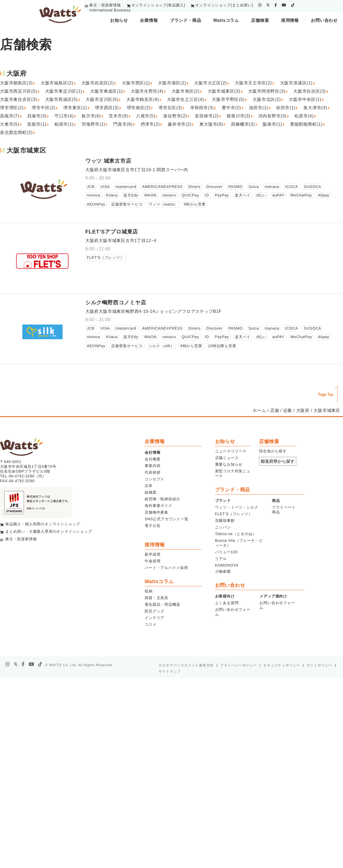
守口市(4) (64, 116)
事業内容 (152, 466)
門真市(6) (123, 124)
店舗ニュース (227, 458)
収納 (149, 591)
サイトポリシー (319, 665)
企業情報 (149, 20)
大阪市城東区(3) (224, 91)
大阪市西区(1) (136, 83)
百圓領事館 (225, 521)
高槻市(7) (10, 116)
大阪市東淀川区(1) (64, 91)
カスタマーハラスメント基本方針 (186, 665)
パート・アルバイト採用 (166, 568)
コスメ (150, 624)
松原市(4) (304, 116)
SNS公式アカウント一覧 (166, 519)
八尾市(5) (146, 116)
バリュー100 (226, 552)
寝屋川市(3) (238, 116)
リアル (221, 559)
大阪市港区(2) (172, 83)
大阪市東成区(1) (106, 91)
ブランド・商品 (186, 20)
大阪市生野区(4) (147, 91)
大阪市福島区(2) (57, 83)
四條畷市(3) (243, 124)
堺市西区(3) (107, 108)
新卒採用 (152, 554)
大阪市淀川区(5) (102, 99)
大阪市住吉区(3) (310, 91)
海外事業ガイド (158, 506)
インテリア (154, 618)
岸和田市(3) (202, 108)
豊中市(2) (231, 108)
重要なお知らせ (229, 464)
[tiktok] (293, 5)
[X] (16, 664)
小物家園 (223, 571)
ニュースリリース (231, 451)
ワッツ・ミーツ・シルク (237, 507)
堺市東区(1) (75, 108)
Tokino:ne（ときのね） (236, 534)
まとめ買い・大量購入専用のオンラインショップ (49, 531)
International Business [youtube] (110, 10)
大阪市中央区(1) (305, 99)
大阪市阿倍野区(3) (267, 91)
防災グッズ (154, 611)
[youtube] (284, 5)
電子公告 (152, 526)
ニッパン (223, 527)
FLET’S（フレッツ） (234, 514)
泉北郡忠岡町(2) (16, 132)
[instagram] (260, 5)
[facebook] (276, 5)
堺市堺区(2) (12, 108)
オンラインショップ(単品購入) (158, 5)
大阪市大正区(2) (210, 83)
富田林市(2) (207, 116)
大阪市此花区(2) (98, 83)
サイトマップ (170, 671)
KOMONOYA (227, 565)
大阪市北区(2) (267, 99)
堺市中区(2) (43, 108)
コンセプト (154, 479)
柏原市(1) (64, 124)
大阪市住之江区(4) (186, 99)
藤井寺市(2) (180, 124)
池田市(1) (258, 108)
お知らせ (119, 20)
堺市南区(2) (139, 108)
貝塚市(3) (37, 116)
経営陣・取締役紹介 (162, 499)
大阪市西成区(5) (62, 99)
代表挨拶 (152, 472)
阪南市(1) (272, 124)
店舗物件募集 (156, 512)
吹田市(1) (286, 108)
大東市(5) (10, 124)
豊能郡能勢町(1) (306, 124)
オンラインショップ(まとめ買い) (224, 5)
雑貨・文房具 (156, 598)
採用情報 (290, 20)
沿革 (149, 486)
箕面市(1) (37, 124)
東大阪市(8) (211, 124)
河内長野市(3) (273, 116)
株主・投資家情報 (105, 5)
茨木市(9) (118, 116)
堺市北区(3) (170, 108)
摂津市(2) (150, 124)
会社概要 (152, 459)
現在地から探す (273, 451)
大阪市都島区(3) (16, 83)
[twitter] (268, 5)
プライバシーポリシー (239, 665)
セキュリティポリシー (282, 665)
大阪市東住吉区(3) (19, 99)
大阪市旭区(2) (186, 91)
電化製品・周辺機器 (162, 604)
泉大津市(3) (315, 108)
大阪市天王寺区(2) (253, 83)
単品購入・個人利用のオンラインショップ (43, 524)
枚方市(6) (91, 116)
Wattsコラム (226, 20)
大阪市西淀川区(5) (19, 91)
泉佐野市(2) (175, 116)
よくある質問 (227, 603)
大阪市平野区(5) (228, 99)
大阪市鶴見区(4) (143, 99)
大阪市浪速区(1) (296, 83)
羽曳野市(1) (93, 124)
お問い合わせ (324, 20)
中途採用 (152, 561)
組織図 (150, 492)
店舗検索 (260, 20)
